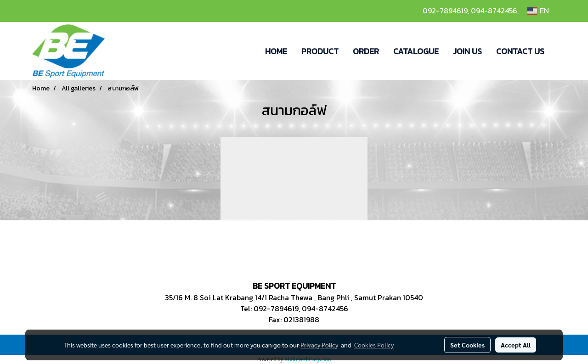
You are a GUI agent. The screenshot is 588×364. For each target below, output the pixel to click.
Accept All (516, 345)
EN (538, 11)
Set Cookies (467, 345)
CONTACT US (520, 51)
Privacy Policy (319, 345)
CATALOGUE (416, 51)
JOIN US (467, 51)
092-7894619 (445, 11)
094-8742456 (494, 11)
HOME (276, 51)
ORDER (366, 51)
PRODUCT (320, 51)
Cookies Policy (374, 345)
